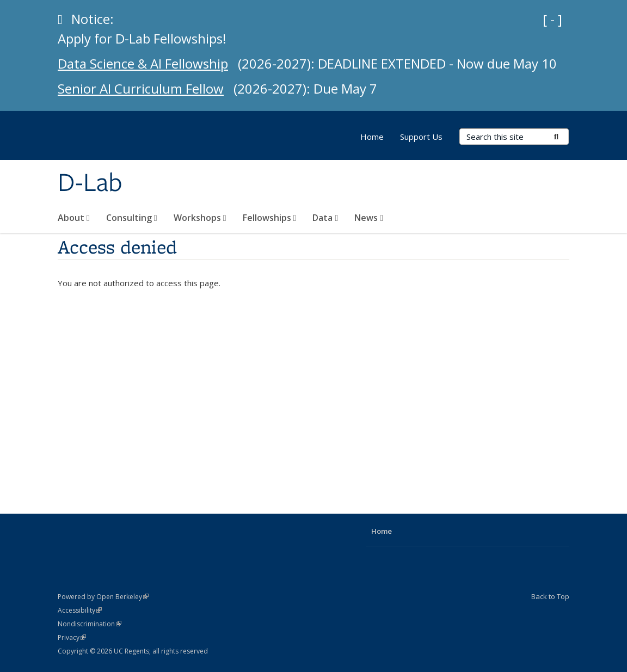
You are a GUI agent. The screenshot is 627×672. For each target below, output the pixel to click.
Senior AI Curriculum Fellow (144, 88)
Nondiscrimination (90, 624)
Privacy (72, 637)
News (369, 218)
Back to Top (550, 596)
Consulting (132, 218)
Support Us (421, 137)
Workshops (200, 218)
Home (372, 137)
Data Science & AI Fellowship (146, 63)
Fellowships (270, 218)
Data (325, 218)
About (74, 218)
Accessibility (80, 610)
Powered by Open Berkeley (103, 597)
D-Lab (90, 183)
